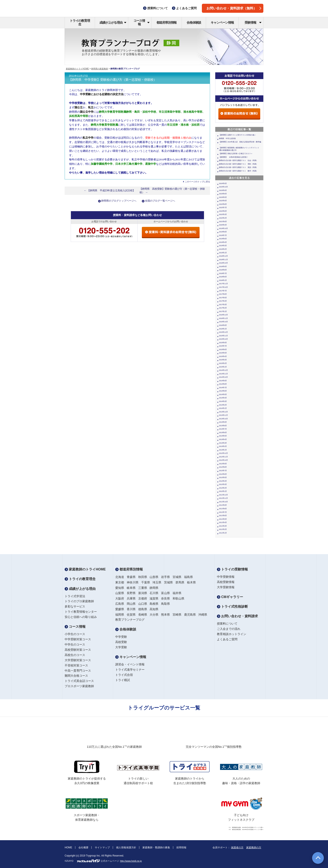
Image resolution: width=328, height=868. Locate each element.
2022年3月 (223, 214)
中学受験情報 (226, 577)
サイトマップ (102, 848)
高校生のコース (75, 655)
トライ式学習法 (75, 596)
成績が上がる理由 (113, 22)
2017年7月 (223, 291)
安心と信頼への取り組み (81, 617)
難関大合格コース (76, 676)
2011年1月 (223, 533)
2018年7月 (223, 273)
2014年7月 (223, 388)
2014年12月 (223, 370)
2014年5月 (223, 394)
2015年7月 (223, 346)
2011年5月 (223, 519)
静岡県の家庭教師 (100, 69)
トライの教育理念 (80, 22)
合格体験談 (194, 22)
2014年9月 (223, 381)
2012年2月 (223, 488)
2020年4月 (223, 225)
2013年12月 (223, 412)
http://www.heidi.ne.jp (131, 861)
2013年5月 (223, 436)
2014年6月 (223, 391)
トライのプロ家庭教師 (79, 601)
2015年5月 (223, 353)
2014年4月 (223, 398)
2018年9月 (223, 267)
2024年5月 (223, 183)
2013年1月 (223, 450)
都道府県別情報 (167, 22)
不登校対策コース (76, 665)
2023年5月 (223, 197)
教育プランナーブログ (130, 620)
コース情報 (142, 22)
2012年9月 (223, 464)
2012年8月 (223, 467)
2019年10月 (223, 228)
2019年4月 (223, 242)
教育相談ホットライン (232, 634)
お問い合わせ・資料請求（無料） (234, 8)
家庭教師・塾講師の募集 (156, 848)
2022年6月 (223, 211)
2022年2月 (223, 218)
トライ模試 (123, 680)
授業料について (227, 624)
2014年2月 (223, 405)
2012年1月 (223, 491)
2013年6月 (223, 433)
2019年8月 (223, 232)
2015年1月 (223, 367)
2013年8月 (223, 426)
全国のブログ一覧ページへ (160, 201)
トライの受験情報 (232, 569)
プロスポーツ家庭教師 (79, 686)
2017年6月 (223, 294)
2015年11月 (223, 336)
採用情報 (181, 848)
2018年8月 (223, 270)
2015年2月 (223, 363)
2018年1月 (223, 280)
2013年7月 (223, 429)
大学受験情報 (226, 587)
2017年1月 (223, 311)
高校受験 (121, 642)
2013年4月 (223, 439)
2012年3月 (223, 484)
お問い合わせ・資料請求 (237, 616)
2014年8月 (223, 384)
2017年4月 (223, 301)
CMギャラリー (230, 597)
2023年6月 (223, 194)
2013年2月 (223, 446)
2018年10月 (223, 263)
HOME (68, 848)
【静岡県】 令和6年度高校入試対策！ (234, 157)
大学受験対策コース (78, 660)
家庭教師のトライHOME (77, 69)
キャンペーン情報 (222, 22)
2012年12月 (223, 453)
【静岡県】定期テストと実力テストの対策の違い (237, 135)
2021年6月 (223, 222)
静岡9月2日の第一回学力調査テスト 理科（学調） (238, 164)
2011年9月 (223, 505)
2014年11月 (223, 374)
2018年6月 (223, 277)
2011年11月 (223, 498)
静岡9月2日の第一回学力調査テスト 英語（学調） (238, 167)
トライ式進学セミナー (130, 670)
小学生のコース (75, 634)
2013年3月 (223, 443)
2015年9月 (223, 343)
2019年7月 (223, 235)
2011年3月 (223, 526)
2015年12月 (223, 332)
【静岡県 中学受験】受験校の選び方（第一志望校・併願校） (113, 80)
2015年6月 (223, 350)
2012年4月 (223, 481)
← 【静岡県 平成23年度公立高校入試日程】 (110, 190)
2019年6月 (223, 239)
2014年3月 (223, 401)
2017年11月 (223, 284)
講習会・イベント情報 (130, 664)
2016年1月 (223, 329)
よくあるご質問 (227, 639)
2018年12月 (223, 256)
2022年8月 (223, 204)
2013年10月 (223, 419)
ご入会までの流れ (229, 629)
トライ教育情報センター (81, 612)
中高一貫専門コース (78, 671)
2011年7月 (223, 512)
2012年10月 (223, 460)
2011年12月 (223, 495)
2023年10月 (223, 187)
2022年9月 (223, 201)
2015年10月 (223, 339)
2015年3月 (223, 360)
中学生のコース (75, 644)
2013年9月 (223, 422)
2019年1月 (223, 253)
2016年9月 (223, 325)
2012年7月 (223, 471)
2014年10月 (223, 377)
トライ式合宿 (124, 675)
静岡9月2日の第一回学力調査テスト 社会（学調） (238, 160)
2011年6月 (223, 516)
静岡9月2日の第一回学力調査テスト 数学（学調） (238, 171)
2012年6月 (223, 474)
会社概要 (83, 848)
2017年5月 (223, 298)
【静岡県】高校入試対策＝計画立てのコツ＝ (236, 154)
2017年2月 (223, 308)
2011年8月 (223, 509)
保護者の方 (237, 848)
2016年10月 (223, 322)
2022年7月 (223, 208)
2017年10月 (223, 287)
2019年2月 (223, 249)
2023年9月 (223, 190)
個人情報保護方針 (126, 848)
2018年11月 (223, 260)
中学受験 (121, 637)
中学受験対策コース (78, 639)
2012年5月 (223, 477)
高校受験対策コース (78, 650)
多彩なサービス (75, 606)
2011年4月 (223, 522)
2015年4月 (223, 356)
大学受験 (121, 647)
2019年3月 (223, 246)
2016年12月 (223, 315)
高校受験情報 (226, 582)
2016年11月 (223, 318)
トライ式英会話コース (79, 681)
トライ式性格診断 (232, 607)
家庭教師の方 (254, 848)
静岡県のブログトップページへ (119, 201)
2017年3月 (223, 305)
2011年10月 (223, 502)
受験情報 (253, 22)
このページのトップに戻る (197, 182)
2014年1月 (223, 408)
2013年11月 (223, 415)
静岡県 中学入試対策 (227, 139)
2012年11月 (223, 457)
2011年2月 (223, 529)
